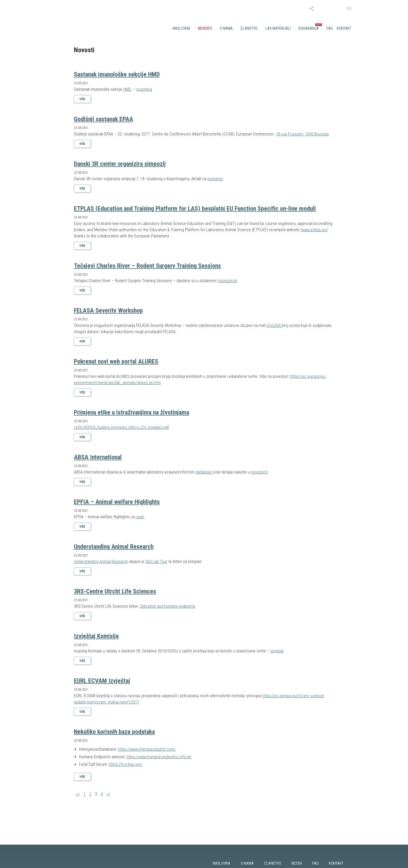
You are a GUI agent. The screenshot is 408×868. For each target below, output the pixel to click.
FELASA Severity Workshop (108, 310)
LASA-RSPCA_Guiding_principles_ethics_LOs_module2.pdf (121, 427)
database (204, 472)
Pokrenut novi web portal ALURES (116, 361)
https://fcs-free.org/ (126, 764)
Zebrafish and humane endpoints (168, 606)
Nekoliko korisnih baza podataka (114, 732)
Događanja (309, 28)
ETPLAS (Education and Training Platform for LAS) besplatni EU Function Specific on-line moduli (195, 209)
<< (78, 794)
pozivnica (144, 89)
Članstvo (249, 28)
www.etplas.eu (314, 230)
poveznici (215, 179)
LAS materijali (278, 28)
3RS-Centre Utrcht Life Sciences (115, 591)
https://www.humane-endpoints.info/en (159, 757)
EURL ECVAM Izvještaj (102, 681)
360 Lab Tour (156, 562)
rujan (140, 517)
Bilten (297, 863)
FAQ (330, 28)
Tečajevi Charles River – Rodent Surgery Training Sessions (147, 266)
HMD (128, 89)
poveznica (227, 281)
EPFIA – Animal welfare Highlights (117, 502)
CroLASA (274, 325)
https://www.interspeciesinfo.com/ (147, 749)
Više (82, 99)
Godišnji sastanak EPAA (104, 119)
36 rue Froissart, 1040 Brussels (303, 134)
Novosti (205, 28)
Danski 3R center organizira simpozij (120, 164)
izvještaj (277, 651)
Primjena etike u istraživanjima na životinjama (132, 412)
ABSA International (98, 457)
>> (108, 794)
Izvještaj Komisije (96, 636)
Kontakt (344, 28)
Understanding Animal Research (114, 547)
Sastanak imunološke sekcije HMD (117, 74)
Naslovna (181, 28)
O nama (226, 28)
